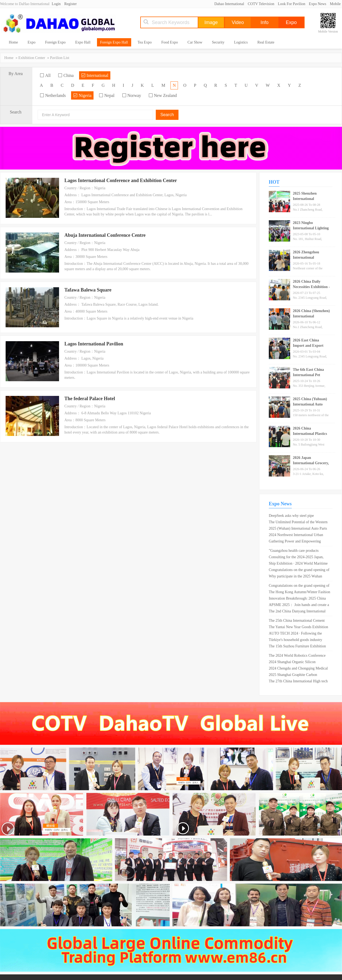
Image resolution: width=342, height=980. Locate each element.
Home (13, 42)
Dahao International (229, 4)
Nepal (107, 95)
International (95, 75)
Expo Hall (83, 42)
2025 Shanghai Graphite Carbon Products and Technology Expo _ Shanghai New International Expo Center (294, 675)
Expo (32, 42)
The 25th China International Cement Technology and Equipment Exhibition (298, 621)
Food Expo (170, 42)
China (66, 75)
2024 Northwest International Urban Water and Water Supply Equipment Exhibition (296, 536)
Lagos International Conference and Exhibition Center (121, 180)
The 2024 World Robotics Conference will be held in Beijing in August (297, 656)
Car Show (195, 42)
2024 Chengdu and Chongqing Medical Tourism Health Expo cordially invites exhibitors (298, 669)
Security (218, 42)
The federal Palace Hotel (90, 399)
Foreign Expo (55, 42)
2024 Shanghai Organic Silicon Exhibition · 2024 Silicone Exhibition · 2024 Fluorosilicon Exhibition (298, 663)
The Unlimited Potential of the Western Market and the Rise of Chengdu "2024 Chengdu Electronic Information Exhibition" (298, 523)
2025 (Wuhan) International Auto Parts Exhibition (298, 529)
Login (56, 4)
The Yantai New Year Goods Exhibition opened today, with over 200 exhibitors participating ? (298, 628)
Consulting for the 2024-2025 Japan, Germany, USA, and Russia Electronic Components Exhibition (298, 558)
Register (71, 4)
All (45, 75)
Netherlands (53, 95)
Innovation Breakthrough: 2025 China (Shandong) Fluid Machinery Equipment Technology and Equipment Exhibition (299, 599)
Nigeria (82, 95)
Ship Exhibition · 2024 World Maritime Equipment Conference (298, 564)
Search (167, 115)
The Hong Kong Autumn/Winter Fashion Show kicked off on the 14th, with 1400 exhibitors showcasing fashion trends (300, 593)
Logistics (241, 42)
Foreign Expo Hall (114, 42)
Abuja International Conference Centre (105, 235)
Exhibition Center (32, 58)
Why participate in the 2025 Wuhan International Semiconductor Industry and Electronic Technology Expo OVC (298, 577)
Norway (132, 95)
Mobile (335, 4)
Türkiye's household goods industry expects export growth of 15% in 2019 (298, 640)
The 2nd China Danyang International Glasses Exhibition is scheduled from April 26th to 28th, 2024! (297, 612)
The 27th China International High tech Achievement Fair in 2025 (298, 682)
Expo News (318, 4)
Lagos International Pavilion (94, 344)
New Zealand (163, 95)
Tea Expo (145, 42)
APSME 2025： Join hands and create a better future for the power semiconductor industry (299, 605)
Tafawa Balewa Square (88, 290)
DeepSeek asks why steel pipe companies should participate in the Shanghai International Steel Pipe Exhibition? (295, 516)
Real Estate (266, 42)
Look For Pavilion (292, 4)
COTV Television (261, 4)
